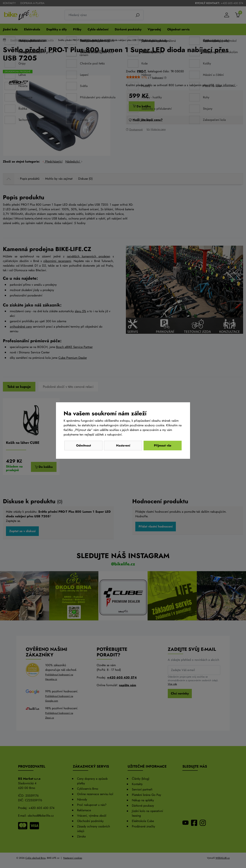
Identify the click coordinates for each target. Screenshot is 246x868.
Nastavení (123, 445)
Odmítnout (84, 445)
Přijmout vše (163, 445)
